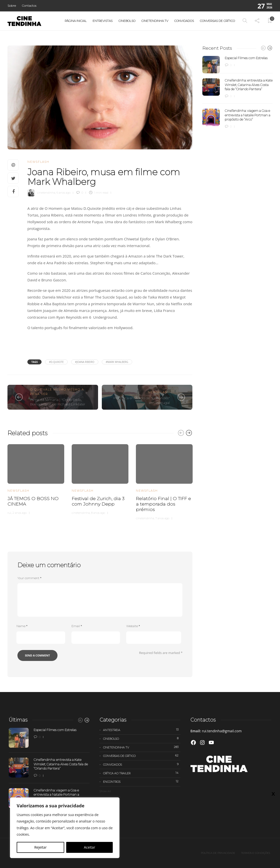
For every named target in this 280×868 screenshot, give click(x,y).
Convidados (184, 21)
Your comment (29, 578)
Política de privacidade (218, 853)
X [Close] (273, 105)
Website (133, 626)
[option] (36, 479)
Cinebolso (127, 21)
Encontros (142, 781)
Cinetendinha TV (155, 21)
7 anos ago (162, 518)
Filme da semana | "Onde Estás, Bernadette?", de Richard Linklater (58, 402)
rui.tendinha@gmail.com (222, 731)
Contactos (29, 6)
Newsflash (38, 162)
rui (9, 513)
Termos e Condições (256, 853)
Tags (34, 362)
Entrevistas (103, 21)
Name (22, 626)
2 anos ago (20, 513)
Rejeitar (41, 847)
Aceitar (89, 847)
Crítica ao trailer (142, 773)
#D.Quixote (56, 362)
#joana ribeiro (85, 362)
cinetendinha (46, 193)
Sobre (12, 6)
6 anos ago (63, 193)
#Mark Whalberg (117, 362)
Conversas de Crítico (217, 21)
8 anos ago (98, 513)
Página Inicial (76, 21)
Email (77, 626)
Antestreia (142, 730)
